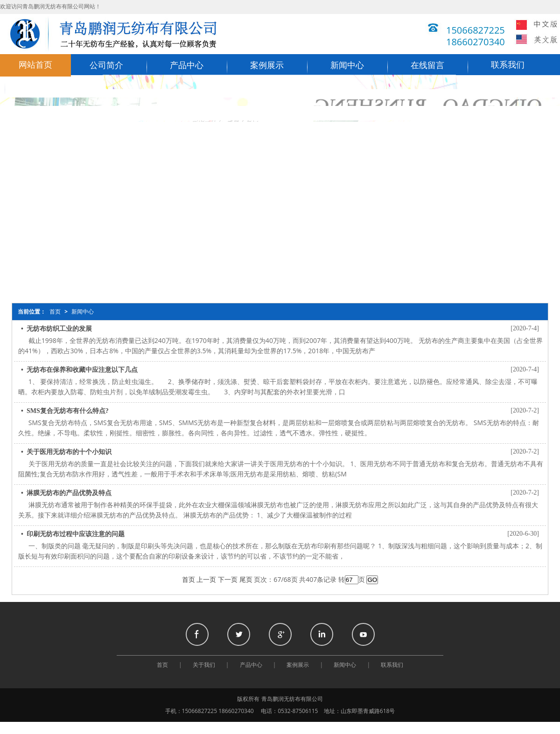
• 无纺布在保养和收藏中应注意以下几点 (79, 370)
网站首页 (35, 65)
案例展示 (267, 65)
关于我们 (204, 665)
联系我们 (508, 65)
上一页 (206, 580)
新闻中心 (347, 65)
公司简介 (106, 65)
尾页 (246, 580)
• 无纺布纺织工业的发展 (56, 329)
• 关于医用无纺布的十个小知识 (66, 452)
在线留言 (427, 65)
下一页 (228, 580)
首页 (55, 312)
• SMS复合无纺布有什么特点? (65, 411)
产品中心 (187, 65)
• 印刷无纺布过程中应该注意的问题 (73, 534)
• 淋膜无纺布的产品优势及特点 (66, 493)
